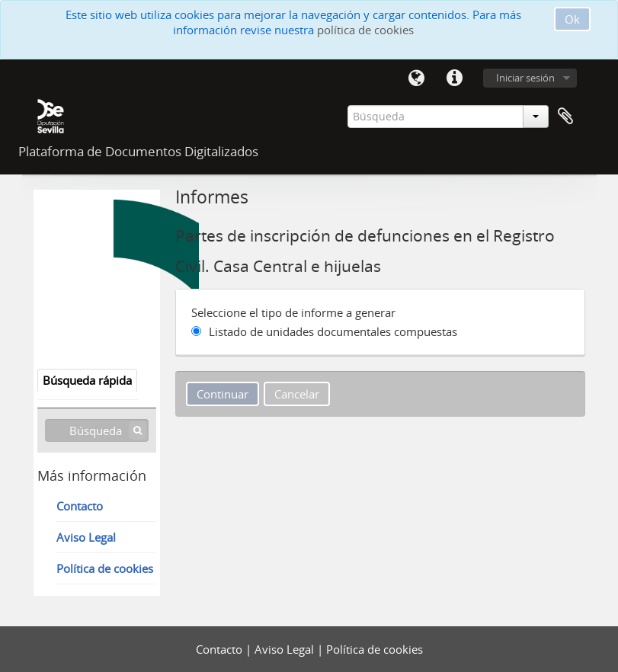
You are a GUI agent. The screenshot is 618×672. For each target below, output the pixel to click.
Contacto (80, 506)
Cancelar (297, 394)
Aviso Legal (86, 537)
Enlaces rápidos (455, 78)
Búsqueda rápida (87, 380)
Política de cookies (105, 568)
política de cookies (365, 30)
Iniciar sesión (525, 78)
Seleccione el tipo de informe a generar (293, 312)
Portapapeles (565, 117)
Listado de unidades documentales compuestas (333, 331)
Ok (572, 19)
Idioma (417, 78)
